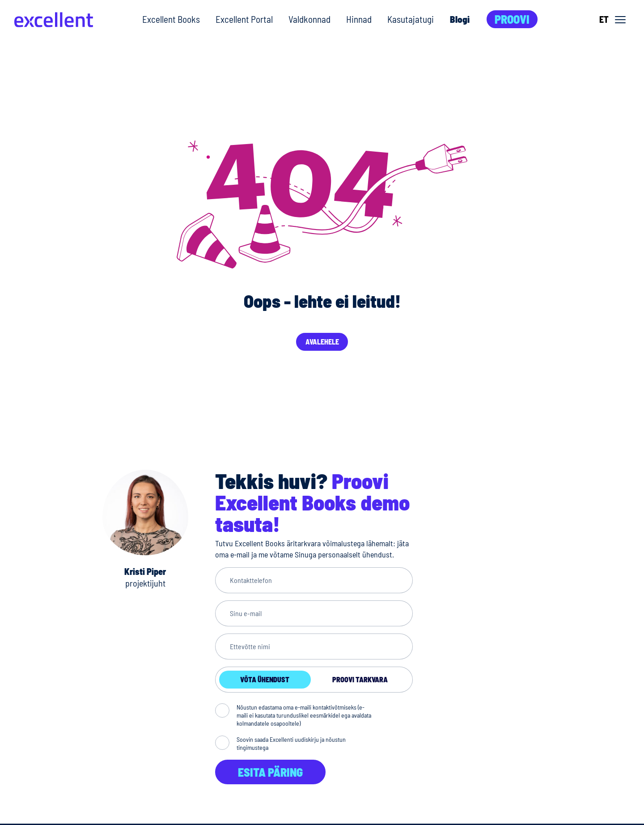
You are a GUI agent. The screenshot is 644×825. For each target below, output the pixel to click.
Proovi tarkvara (360, 679)
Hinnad (359, 19)
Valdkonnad (309, 19)
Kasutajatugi (411, 19)
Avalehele (322, 342)
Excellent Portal (244, 19)
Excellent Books (171, 19)
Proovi (512, 19)
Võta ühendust (265, 679)
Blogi (460, 19)
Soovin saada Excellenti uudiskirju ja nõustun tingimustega (291, 743)
